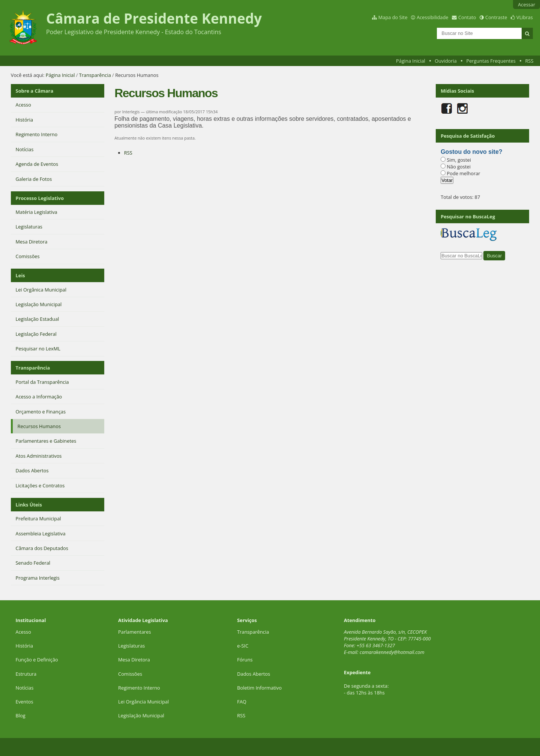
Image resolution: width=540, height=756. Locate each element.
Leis (20, 275)
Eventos (25, 702)
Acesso (23, 632)
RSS (529, 61)
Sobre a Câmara (35, 91)
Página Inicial (411, 61)
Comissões (130, 674)
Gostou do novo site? (471, 152)
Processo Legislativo (40, 198)
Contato (467, 17)
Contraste (496, 17)
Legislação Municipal (141, 715)
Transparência (95, 75)
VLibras (525, 17)
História (25, 646)
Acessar (526, 5)
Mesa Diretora (134, 660)
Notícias (25, 688)
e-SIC (243, 646)
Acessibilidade (432, 17)
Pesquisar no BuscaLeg (468, 216)
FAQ (242, 702)
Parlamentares (134, 632)
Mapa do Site (393, 17)
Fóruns (245, 660)
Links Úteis (29, 505)
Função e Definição (37, 660)
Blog (21, 715)
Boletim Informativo (259, 688)
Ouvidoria (446, 61)
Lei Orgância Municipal (143, 702)
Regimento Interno (139, 688)
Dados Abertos (253, 674)
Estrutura (26, 674)
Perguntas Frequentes (491, 61)
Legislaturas (131, 646)
